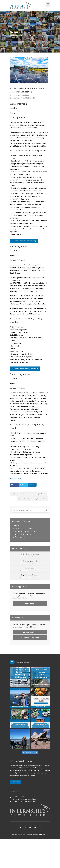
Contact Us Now (30, 632)
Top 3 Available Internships (26, 98)
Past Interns (20, 537)
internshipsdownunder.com (21, 799)
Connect (13, 98)
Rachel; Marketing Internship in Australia (33, 499)
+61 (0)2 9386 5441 (19, 797)
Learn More (16, 782)
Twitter (24, 485)
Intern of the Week (23, 534)
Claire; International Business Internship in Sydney (28, 494)
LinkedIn (33, 485)
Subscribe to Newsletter (30, 638)
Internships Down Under (21, 95)
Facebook (15, 485)
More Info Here (15, 478)
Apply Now (30, 603)
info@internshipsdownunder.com (24, 801)
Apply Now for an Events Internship (24, 241)
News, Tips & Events (23, 529)
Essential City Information (26, 531)
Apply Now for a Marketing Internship (25, 369)
